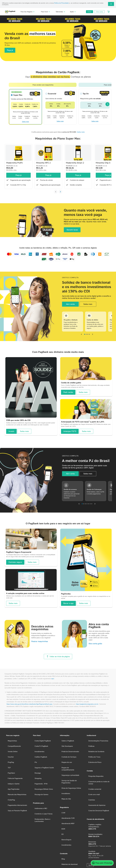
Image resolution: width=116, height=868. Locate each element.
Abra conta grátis (95, 655)
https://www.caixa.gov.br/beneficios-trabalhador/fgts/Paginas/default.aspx (29, 716)
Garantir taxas (72, 241)
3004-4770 (92, 856)
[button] (15, 19)
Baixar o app (68, 615)
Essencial (52, 105)
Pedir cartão (68, 404)
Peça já (10, 58)
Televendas (61, 12)
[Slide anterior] (56, 203)
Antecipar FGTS (70, 443)
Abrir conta (70, 316)
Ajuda (73, 12)
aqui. (53, 690)
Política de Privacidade (61, 3)
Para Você (46, 12)
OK (111, 4)
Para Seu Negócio (28, 12)
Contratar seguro (15, 574)
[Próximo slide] (60, 203)
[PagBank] (11, 12)
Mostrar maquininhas (40, 653)
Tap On (86, 105)
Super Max (18, 107)
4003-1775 (92, 841)
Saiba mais (25, 133)
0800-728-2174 (94, 848)
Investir (11, 443)
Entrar (90, 12)
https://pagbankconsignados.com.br (87, 716)
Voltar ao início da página (58, 668)
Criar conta (99, 12)
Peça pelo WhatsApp (102, 863)
